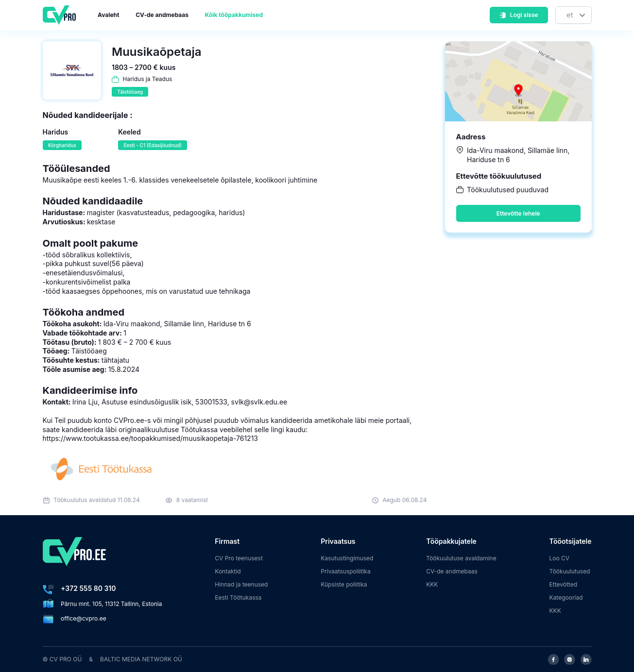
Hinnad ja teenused (241, 584)
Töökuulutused (570, 571)
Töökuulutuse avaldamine (461, 558)
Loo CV (560, 558)
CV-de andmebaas (162, 15)
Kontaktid (228, 571)
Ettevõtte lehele (518, 213)
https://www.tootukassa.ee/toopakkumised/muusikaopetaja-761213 (150, 438)
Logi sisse (518, 15)
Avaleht (108, 15)
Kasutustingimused (347, 558)
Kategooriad (566, 597)
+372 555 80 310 (88, 588)
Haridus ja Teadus (148, 79)
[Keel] (574, 15)
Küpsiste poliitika (344, 584)
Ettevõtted (564, 584)
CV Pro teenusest (239, 558)
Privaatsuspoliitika (345, 571)
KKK (432, 584)
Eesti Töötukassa (238, 597)
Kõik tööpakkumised (234, 15)
